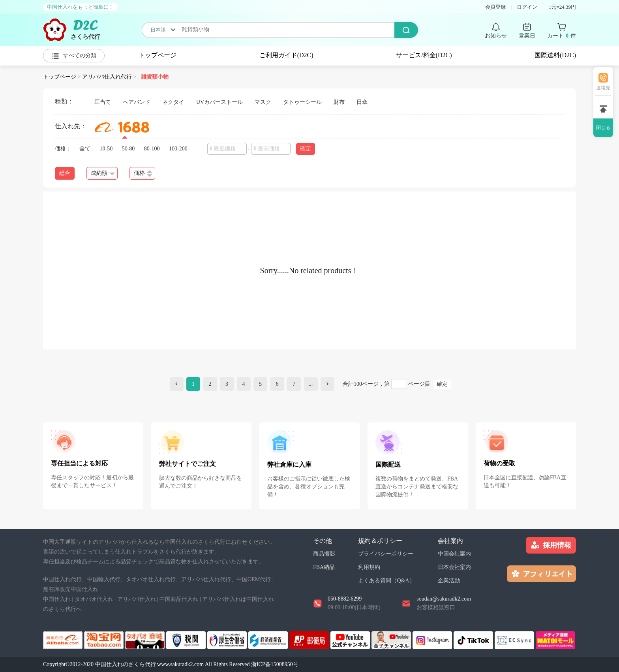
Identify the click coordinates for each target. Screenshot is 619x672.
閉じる (603, 128)
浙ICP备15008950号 (275, 664)
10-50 (106, 149)
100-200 (178, 149)
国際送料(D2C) (555, 55)
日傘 (362, 102)
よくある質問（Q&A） (386, 581)
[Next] (327, 384)
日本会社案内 (454, 567)
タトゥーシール (302, 102)
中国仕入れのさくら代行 (126, 664)
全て (85, 149)
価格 (143, 174)
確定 (306, 149)
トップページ (158, 55)
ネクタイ (173, 102)
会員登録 (495, 7)
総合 (65, 173)
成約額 (103, 173)
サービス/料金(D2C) (424, 55)
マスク (263, 102)
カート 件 (562, 36)
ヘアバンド (137, 102)
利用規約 (369, 567)
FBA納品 (324, 567)
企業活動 (449, 581)
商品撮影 (324, 554)
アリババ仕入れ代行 (107, 77)
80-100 (152, 149)
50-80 (128, 149)
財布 (339, 102)
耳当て (103, 102)
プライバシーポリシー (386, 554)
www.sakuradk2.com (180, 664)
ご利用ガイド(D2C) (286, 55)
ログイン (527, 7)
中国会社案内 (454, 554)
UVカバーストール (219, 102)
